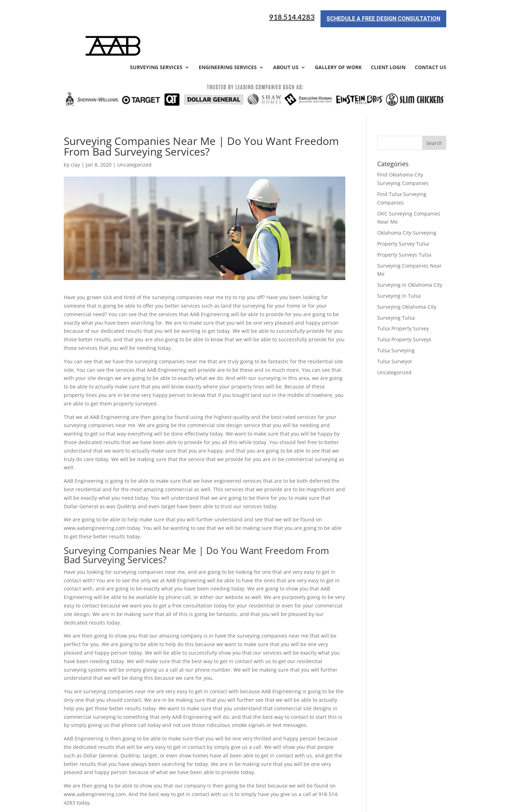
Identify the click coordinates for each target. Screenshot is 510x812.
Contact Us (430, 36)
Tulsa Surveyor (395, 329)
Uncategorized (394, 340)
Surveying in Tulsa (399, 264)
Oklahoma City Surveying (407, 201)
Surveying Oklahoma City (407, 275)
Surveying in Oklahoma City (410, 253)
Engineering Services (228, 36)
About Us (286, 36)
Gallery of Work (338, 36)
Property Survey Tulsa (403, 212)
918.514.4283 (292, 14)
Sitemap (185, 802)
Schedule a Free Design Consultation (383, 15)
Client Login (388, 36)
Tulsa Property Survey (403, 297)
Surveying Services (156, 36)
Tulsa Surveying (396, 318)
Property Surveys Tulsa (404, 223)
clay (75, 133)
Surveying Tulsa (396, 286)
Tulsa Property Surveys (404, 308)
